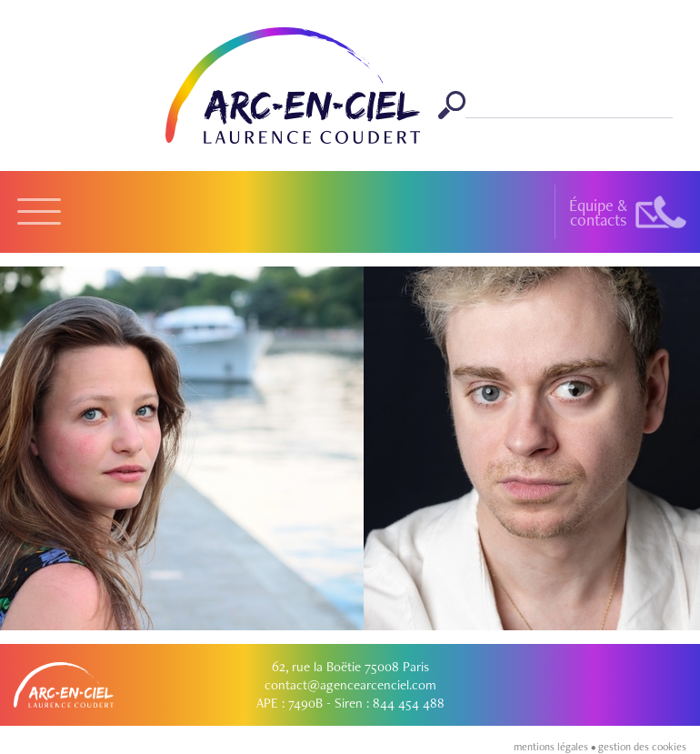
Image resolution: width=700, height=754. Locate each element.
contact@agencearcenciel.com (350, 685)
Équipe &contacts (598, 212)
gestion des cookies (642, 747)
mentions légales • (556, 747)
